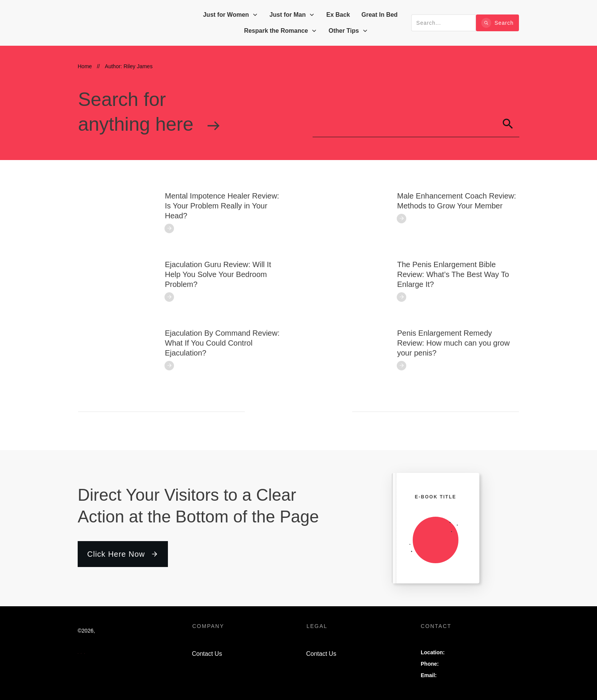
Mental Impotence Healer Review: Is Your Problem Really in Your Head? (222, 206)
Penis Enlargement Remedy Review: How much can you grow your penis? (453, 343)
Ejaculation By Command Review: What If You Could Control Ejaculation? (222, 343)
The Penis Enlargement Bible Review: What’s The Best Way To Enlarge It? (453, 274)
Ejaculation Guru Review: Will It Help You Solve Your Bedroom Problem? (218, 274)
